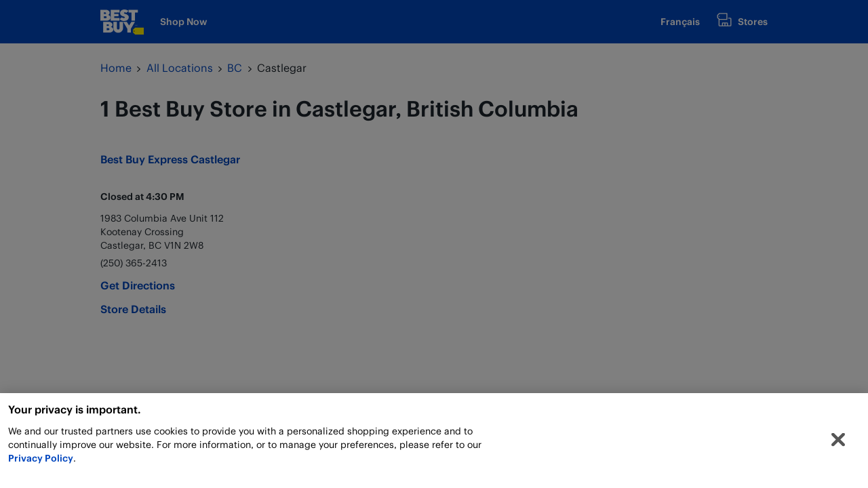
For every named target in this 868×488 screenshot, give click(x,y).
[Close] (838, 441)
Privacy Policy (41, 460)
